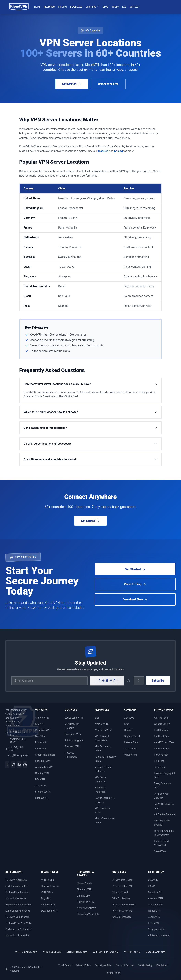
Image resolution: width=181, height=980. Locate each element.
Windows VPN (43, 730)
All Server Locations (159, 935)
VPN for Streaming (122, 911)
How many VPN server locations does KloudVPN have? (90, 384)
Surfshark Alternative (17, 886)
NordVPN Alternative (16, 880)
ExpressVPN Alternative (18, 905)
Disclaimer (162, 965)
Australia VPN (155, 898)
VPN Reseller (52, 952)
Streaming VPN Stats (88, 914)
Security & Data (103, 965)
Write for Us (131, 755)
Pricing (62, 7)
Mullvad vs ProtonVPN (17, 935)
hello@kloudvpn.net (17, 755)
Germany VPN (156, 905)
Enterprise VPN (73, 734)
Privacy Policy (83, 965)
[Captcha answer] (139, 681)
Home (37, 7)
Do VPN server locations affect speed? (90, 444)
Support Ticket (132, 736)
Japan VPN (154, 917)
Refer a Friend (132, 742)
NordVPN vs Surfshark (17, 917)
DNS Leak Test (162, 736)
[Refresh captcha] (128, 681)
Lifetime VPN (42, 798)
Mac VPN (40, 736)
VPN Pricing (48, 880)
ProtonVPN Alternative (17, 892)
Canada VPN (155, 892)
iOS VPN (40, 724)
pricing (118, 151)
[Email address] (49, 681)
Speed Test (160, 851)
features (103, 151)
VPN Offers (130, 749)
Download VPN (49, 911)
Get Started (72, 84)
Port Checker (161, 755)
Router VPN (41, 742)
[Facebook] (7, 765)
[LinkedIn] (19, 765)
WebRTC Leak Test (164, 742)
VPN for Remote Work (124, 905)
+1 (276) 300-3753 (15, 749)
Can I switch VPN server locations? (90, 428)
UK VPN (152, 886)
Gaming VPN (42, 773)
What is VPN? (102, 724)
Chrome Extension (45, 755)
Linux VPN (41, 749)
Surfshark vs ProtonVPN (18, 929)
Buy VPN (46, 898)
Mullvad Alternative (16, 898)
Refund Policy (113, 973)
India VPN (153, 923)
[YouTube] (25, 765)
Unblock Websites (122, 917)
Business (92, 7)
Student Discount (50, 886)
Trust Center (65, 965)
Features (49, 7)
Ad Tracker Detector (165, 814)
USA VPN (153, 880)
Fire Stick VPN (43, 761)
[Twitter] (13, 765)
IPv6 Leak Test (162, 749)
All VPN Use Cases (122, 880)
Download (76, 7)
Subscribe (158, 681)
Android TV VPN (85, 902)
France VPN (154, 911)
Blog (105, 7)
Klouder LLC (24, 967)
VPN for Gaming (121, 898)
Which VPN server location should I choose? (90, 412)
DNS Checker (161, 730)
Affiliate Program (74, 740)
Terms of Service (125, 965)
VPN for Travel (120, 892)
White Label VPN (74, 718)
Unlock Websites (108, 84)
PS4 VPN (40, 779)
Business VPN (73, 746)
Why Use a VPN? (103, 730)
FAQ (124, 7)
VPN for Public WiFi (123, 886)
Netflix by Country (86, 908)
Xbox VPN (41, 786)
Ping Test (159, 761)
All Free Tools (161, 718)
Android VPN (42, 718)
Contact (135, 7)
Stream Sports (43, 792)
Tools (115, 7)
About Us (129, 718)
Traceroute (160, 767)
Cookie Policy (145, 965)
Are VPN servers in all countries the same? (90, 459)
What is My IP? (162, 724)
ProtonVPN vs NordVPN (18, 923)
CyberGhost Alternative (18, 911)
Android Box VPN (44, 767)
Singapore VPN (156, 929)
